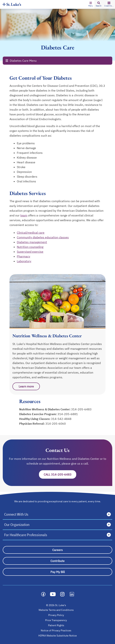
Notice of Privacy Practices (56, 630)
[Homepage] (12, 4)
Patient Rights (56, 625)
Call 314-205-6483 (58, 474)
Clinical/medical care (31, 233)
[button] (91, 4)
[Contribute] (57, 561)
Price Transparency (56, 620)
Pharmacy (23, 256)
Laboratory (24, 261)
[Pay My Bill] (57, 572)
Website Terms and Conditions (56, 610)
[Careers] (57, 550)
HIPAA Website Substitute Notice (58, 636)
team (24, 215)
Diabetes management (32, 242)
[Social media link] (43, 594)
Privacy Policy (56, 615)
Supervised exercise (30, 252)
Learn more (26, 386)
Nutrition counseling (30, 247)
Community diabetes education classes (43, 237)
